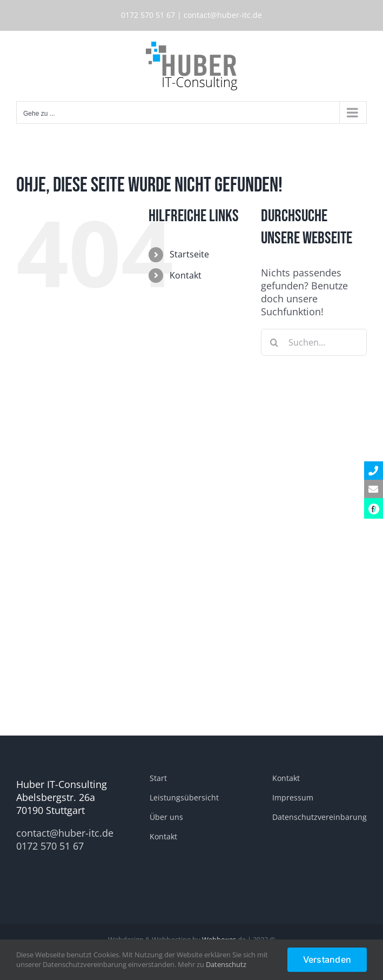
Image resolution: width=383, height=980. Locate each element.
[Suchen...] (314, 342)
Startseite (189, 254)
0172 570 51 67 (148, 15)
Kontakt (186, 275)
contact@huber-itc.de (223, 15)
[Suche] (274, 342)
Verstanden (327, 959)
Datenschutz (226, 964)
